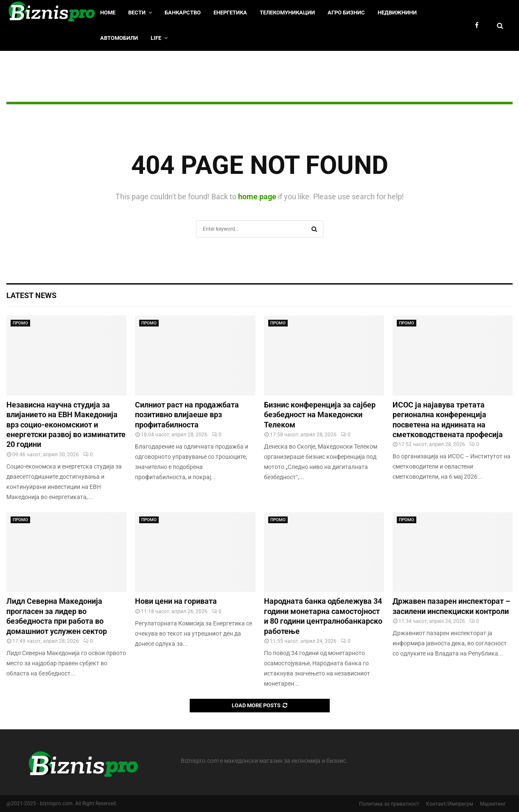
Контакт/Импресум (450, 804)
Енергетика (230, 13)
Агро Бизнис (346, 13)
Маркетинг (493, 804)
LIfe (156, 38)
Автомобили (119, 38)
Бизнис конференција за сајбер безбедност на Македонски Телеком (320, 415)
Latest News (31, 295)
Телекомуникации (287, 13)
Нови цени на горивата (176, 601)
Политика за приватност (389, 804)
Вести (137, 13)
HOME (108, 13)
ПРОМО (20, 323)
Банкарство (183, 13)
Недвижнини (397, 13)
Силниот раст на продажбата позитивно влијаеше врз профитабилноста (187, 415)
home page (257, 197)
